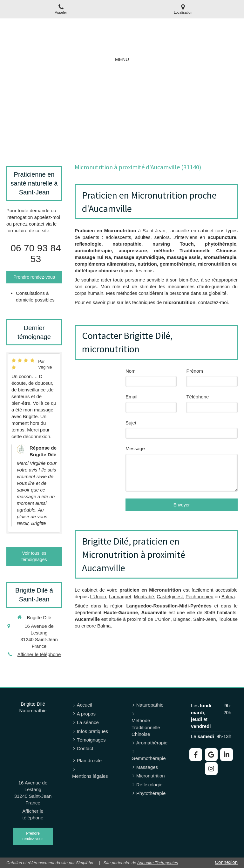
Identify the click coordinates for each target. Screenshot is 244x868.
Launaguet (120, 597)
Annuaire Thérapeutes (158, 863)
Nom (131, 371)
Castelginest (170, 597)
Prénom (195, 371)
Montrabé (144, 597)
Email (132, 397)
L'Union (98, 597)
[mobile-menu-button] (122, 59)
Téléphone (197, 397)
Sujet (131, 423)
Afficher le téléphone (39, 654)
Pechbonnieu (200, 597)
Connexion (226, 862)
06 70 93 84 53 (36, 253)
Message (135, 448)
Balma (228, 597)
